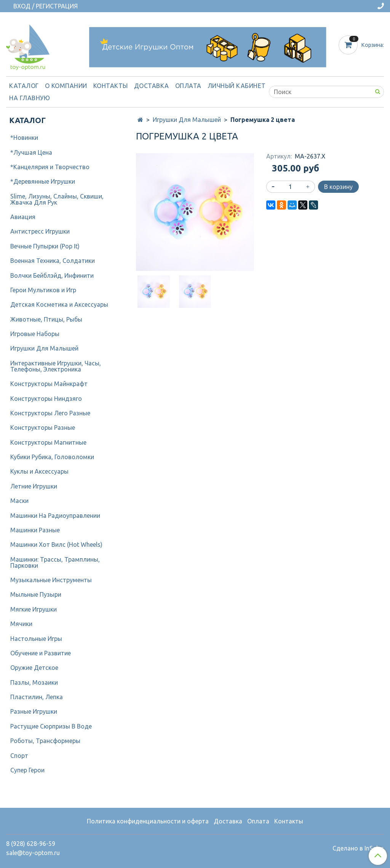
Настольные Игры (36, 639)
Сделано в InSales (358, 848)
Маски (19, 501)
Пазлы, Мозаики (34, 682)
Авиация (23, 217)
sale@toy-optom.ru (33, 853)
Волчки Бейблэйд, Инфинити (52, 275)
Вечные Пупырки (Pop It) (45, 246)
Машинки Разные (35, 530)
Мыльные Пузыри (36, 594)
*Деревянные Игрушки (43, 181)
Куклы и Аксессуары (39, 471)
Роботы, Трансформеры (45, 741)
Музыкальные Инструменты (51, 580)
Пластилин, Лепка (37, 697)
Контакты (111, 86)
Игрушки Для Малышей (187, 120)
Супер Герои (27, 770)
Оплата (188, 86)
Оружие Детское (34, 668)
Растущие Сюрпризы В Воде (51, 726)
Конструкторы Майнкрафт (49, 384)
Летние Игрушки (34, 486)
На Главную (30, 98)
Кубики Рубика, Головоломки (52, 457)
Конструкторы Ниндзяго (46, 399)
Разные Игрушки (34, 711)
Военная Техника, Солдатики (53, 261)
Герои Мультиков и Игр (43, 290)
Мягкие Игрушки (34, 609)
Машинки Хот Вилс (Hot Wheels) (56, 545)
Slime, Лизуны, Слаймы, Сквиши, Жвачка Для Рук (57, 199)
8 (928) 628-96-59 (31, 844)
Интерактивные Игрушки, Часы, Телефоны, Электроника (56, 366)
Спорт (19, 756)
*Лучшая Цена (31, 152)
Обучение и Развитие (41, 653)
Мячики (21, 624)
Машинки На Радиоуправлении (55, 516)
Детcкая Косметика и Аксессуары (59, 304)
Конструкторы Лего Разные (50, 413)
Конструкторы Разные (43, 428)
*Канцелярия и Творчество (50, 167)
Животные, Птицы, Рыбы (46, 319)
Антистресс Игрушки (40, 231)
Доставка (152, 86)
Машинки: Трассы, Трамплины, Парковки (55, 562)
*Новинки (24, 138)
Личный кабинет (237, 86)
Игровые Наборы (35, 334)
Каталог (24, 86)
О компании (66, 86)
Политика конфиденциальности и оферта (148, 821)
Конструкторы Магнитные (48, 442)
